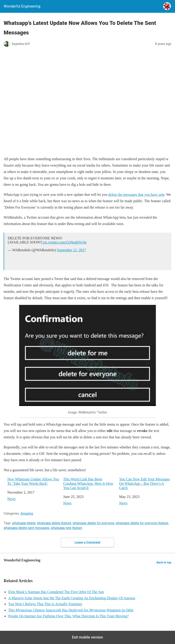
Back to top (164, 562)
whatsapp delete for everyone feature (142, 523)
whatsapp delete (24, 523)
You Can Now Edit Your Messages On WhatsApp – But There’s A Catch (144, 483)
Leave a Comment (88, 542)
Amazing (27, 513)
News (11, 499)
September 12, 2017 (71, 250)
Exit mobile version (87, 637)
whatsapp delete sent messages (27, 528)
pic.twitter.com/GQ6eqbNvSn (65, 242)
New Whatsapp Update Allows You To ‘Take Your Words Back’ (33, 481)
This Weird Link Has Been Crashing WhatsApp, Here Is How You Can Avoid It (88, 483)
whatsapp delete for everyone (93, 523)
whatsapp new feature (67, 528)
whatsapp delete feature (54, 523)
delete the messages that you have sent (136, 195)
